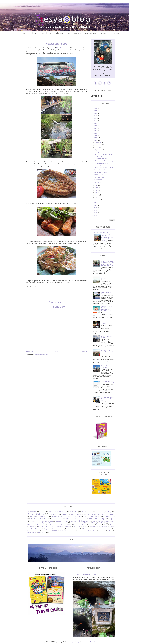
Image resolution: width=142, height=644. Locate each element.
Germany (59, 519)
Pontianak (33, 526)
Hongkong (68, 519)
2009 (95, 208)
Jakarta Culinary (97, 518)
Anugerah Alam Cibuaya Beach (104, 154)
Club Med (67, 516)
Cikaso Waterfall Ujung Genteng (104, 167)
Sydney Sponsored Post (68, 531)
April (97, 192)
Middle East (115, 33)
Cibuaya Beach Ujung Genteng (104, 161)
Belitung (79, 514)
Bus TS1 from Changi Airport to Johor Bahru (107, 399)
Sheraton (105, 526)
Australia (77, 33)
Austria (43, 512)
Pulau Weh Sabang (44, 526)
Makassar (86, 523)
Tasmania (102, 531)
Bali (50, 512)
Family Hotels (110, 516)
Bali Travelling (87, 512)
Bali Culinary (62, 512)
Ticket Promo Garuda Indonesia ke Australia (108, 382)
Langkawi (49, 523)
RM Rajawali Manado (101, 152)
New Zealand (90, 33)
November (98, 145)
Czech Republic (77, 516)
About (34, 33)
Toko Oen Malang (100, 177)
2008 (95, 210)
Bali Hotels (74, 512)
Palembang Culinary (60, 525)
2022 (95, 116)
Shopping (112, 526)
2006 (95, 215)
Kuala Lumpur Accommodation (101, 521)
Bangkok (65, 514)
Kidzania (66, 521)
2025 (95, 108)
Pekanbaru (92, 525)
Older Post (83, 352)
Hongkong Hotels (81, 519)
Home (25, 33)
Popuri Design (75, 642)
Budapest (112, 514)
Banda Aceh (99, 512)
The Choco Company (93, 642)
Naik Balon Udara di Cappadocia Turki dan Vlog (108, 352)
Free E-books (46, 33)
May (96, 190)
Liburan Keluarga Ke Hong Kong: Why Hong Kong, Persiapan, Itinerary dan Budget (108, 263)
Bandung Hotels (53, 514)
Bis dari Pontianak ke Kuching (107, 323)
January (98, 200)
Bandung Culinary (36, 514)
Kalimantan (58, 521)
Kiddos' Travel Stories (101, 233)
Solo (85, 529)
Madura (79, 523)
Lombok (65, 523)
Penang (99, 525)
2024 (95, 111)
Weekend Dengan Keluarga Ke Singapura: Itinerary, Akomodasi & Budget (107, 237)
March (97, 195)
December (98, 143)
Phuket (112, 525)
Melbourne (31, 525)
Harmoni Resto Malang (101, 172)
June (97, 188)
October (98, 147)
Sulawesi (108, 529)
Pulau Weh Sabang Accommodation (62, 526)
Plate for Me (98, 180)
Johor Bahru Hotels (47, 521)
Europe (103, 33)
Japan (112, 518)
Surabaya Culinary (33, 531)
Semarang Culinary (95, 526)
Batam (73, 514)
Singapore (34, 528)
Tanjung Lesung (82, 531)
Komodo (73, 521)
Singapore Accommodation (54, 529)
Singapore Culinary (74, 529)
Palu (69, 525)
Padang (51, 525)
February (98, 197)
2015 (95, 133)
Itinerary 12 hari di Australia (107, 337)
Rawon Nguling (99, 175)
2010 (95, 205)
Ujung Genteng (32, 533)
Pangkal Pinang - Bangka (80, 525)
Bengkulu (86, 514)
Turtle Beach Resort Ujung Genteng (102, 164)
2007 (95, 213)
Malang (33, 294)
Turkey (109, 531)
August (97, 183)
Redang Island (77, 527)
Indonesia (59, 33)
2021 (95, 118)
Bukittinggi (33, 516)
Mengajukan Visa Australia (106, 278)
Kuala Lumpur (83, 521)
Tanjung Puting (92, 531)
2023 (95, 113)
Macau (73, 523)
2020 (95, 121)
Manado (103, 523)
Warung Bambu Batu (101, 170)
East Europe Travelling (93, 516)
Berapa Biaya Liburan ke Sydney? (107, 367)
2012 (95, 140)
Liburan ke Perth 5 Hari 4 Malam (106, 293)
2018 (95, 126)
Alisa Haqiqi (60, 48)
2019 (95, 123)
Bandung (108, 512)
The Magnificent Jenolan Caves (84, 574)
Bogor (104, 514)
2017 (95, 128)
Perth (106, 525)
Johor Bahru (35, 521)
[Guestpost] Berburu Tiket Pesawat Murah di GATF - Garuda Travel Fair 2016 (107, 309)
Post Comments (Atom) (41, 355)
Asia (68, 33)
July (96, 185)
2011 (95, 203)
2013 (95, 138)
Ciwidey (60, 516)
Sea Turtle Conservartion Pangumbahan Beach (102, 158)
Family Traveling (39, 518)
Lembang (57, 523)
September (98, 150)
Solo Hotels (92, 529)
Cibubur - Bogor (43, 516)
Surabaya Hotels (45, 531)
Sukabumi (100, 529)
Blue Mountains (95, 514)
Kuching (42, 523)
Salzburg (85, 526)
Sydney (54, 531)
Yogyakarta (42, 532)
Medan (110, 523)
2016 (95, 131)
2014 (95, 135)
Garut (53, 519)
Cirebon (54, 516)
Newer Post (30, 352)
